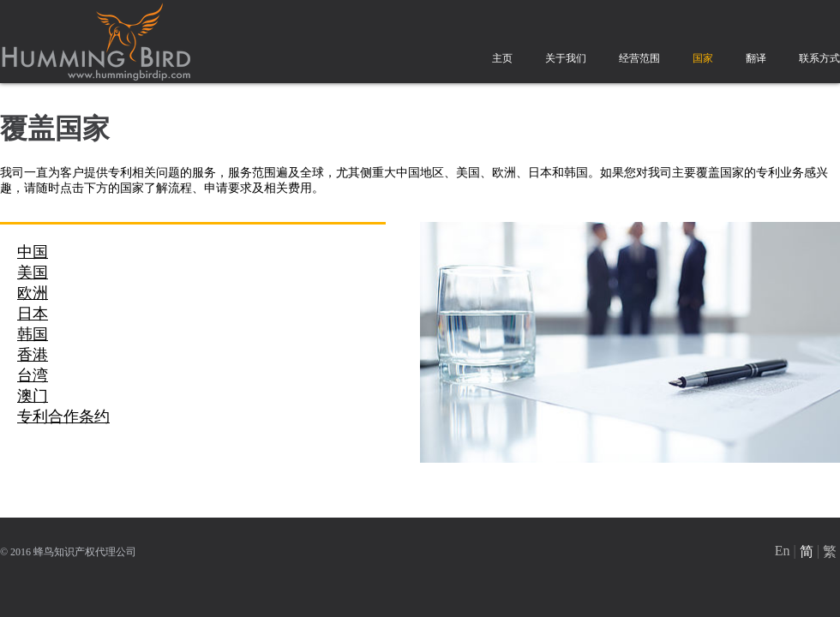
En (783, 551)
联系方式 (819, 58)
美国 (33, 273)
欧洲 (33, 293)
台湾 (33, 375)
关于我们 (566, 58)
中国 (33, 252)
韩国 (33, 334)
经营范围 (639, 58)
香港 (33, 355)
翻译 (756, 58)
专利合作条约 (63, 416)
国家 (703, 58)
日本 (33, 314)
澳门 (33, 396)
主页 (502, 58)
